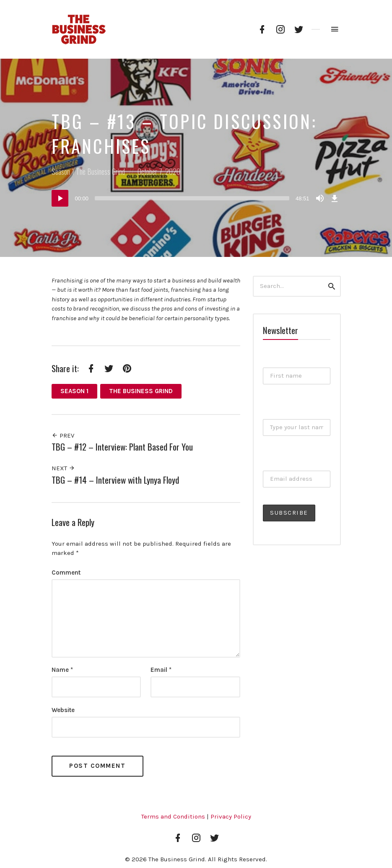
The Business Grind (100, 171)
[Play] (60, 198)
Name (62, 670)
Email (161, 670)
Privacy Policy (231, 816)
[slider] (192, 198)
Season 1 (63, 171)
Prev (63, 435)
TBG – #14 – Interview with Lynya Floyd (115, 480)
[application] (196, 198)
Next (63, 468)
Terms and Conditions (173, 816)
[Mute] (320, 198)
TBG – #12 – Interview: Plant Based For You (122, 447)
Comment (66, 573)
